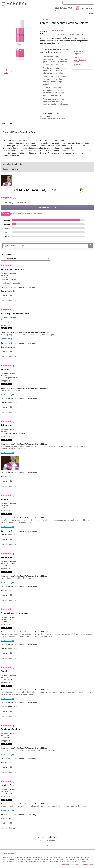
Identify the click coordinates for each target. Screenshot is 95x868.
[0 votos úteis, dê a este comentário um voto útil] (4, 296)
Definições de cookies (69, 865)
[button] (10, 463)
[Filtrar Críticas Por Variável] (25, 259)
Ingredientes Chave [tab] (11, 169)
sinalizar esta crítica (8, 301)
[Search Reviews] (47, 246)
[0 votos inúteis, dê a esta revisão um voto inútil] (12, 296)
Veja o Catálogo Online (80, 61)
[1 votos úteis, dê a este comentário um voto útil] (4, 823)
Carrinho (87, 8)
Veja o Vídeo (79, 58)
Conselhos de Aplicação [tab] (12, 164)
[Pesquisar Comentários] (90, 246)
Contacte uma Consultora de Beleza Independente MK (64, 9)
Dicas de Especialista (79, 65)
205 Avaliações (61, 35)
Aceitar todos (88, 865)
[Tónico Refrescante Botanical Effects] (20, 40)
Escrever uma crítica (77, 35)
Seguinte (48, 845)
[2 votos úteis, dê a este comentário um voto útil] (4, 352)
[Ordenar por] (25, 254)
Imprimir (92, 13)
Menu (3, 3)
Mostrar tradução (7, 339)
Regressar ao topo (47, 840)
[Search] (78, 3)
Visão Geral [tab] (8, 124)
